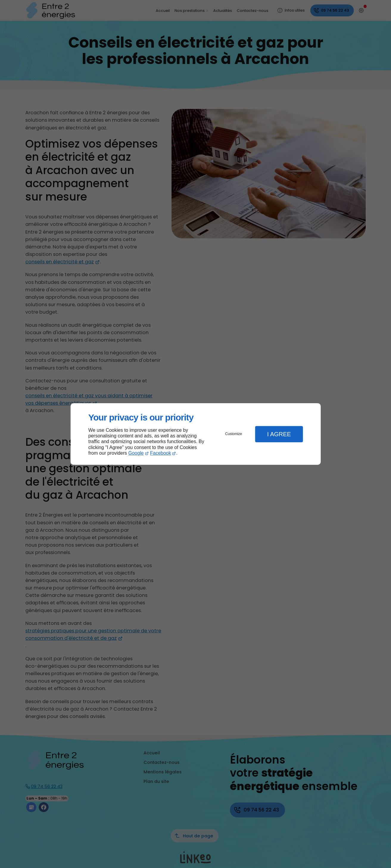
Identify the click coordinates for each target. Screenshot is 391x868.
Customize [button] (234, 434)
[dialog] (196, 434)
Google (136, 453)
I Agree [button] (279, 434)
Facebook (161, 453)
